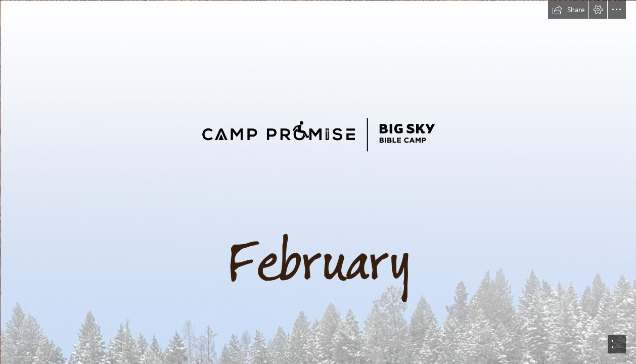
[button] (568, 10)
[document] (318, 182)
